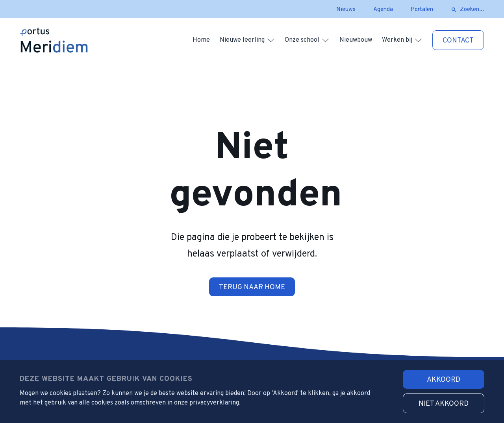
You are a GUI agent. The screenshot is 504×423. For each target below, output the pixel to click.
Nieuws (346, 10)
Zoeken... (472, 10)
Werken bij (397, 40)
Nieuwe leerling (242, 40)
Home (201, 40)
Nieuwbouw (356, 40)
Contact (458, 41)
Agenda (383, 10)
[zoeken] (454, 10)
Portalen (422, 10)
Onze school (302, 40)
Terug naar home (252, 287)
